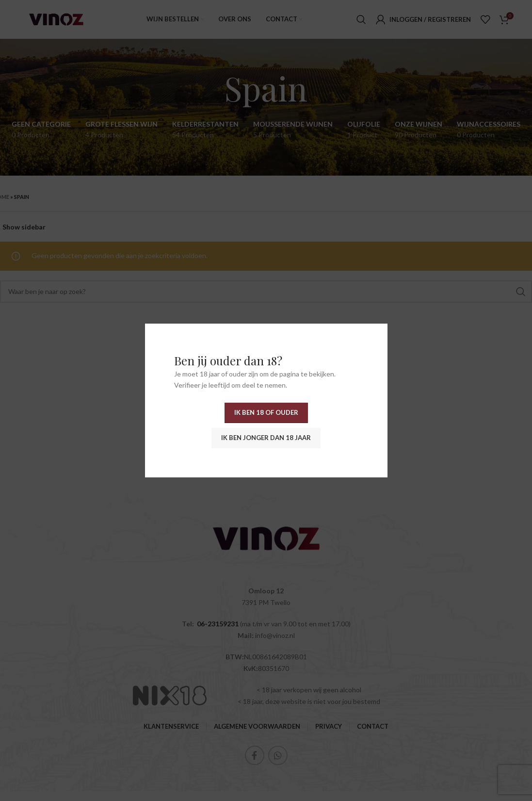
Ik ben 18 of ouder (266, 412)
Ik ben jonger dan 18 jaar (266, 438)
